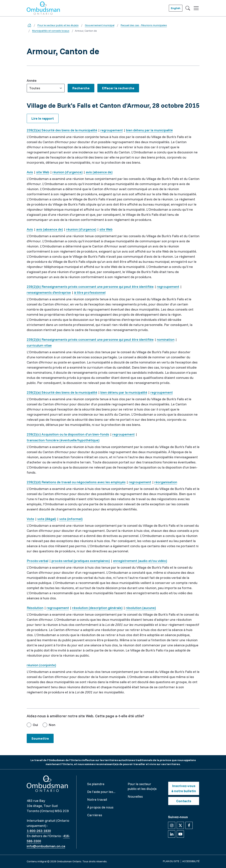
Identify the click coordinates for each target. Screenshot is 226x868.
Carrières (95, 815)
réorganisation (166, 482)
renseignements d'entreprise (49, 292)
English (176, 8)
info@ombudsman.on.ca (46, 846)
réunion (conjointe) (41, 665)
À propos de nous (100, 807)
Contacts (184, 801)
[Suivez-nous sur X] (180, 825)
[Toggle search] (188, 8)
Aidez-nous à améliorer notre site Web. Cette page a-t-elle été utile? (85, 716)
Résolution (35, 608)
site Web (43, 172)
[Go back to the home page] (29, 25)
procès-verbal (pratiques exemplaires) (81, 561)
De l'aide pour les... (101, 792)
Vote (30, 519)
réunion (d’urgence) (68, 172)
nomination (166, 339)
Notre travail (97, 799)
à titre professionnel (90, 292)
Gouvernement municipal (100, 25)
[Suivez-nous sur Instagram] (172, 825)
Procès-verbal (38, 561)
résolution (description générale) (97, 608)
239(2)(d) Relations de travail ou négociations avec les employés (76, 482)
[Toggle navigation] (196, 8)
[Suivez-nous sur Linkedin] (172, 834)
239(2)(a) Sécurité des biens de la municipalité (62, 130)
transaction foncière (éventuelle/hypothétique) (63, 440)
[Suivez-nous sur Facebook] (189, 825)
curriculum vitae (39, 345)
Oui (35, 725)
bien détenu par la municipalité (149, 130)
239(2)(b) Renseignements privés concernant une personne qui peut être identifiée (90, 287)
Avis (30, 172)
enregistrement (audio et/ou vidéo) (140, 561)
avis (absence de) (99, 172)
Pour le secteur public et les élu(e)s (58, 25)
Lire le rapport (43, 118)
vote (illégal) (47, 519)
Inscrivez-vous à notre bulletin (184, 788)
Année (32, 80)
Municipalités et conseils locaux (51, 31)
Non (52, 725)
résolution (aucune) (141, 608)
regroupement (112, 130)
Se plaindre (96, 784)
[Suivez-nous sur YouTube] (180, 834)
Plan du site (171, 861)
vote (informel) (71, 519)
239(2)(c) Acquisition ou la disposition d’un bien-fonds (68, 434)
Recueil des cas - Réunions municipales (144, 25)
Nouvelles (135, 796)
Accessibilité (191, 861)
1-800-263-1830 (39, 831)
